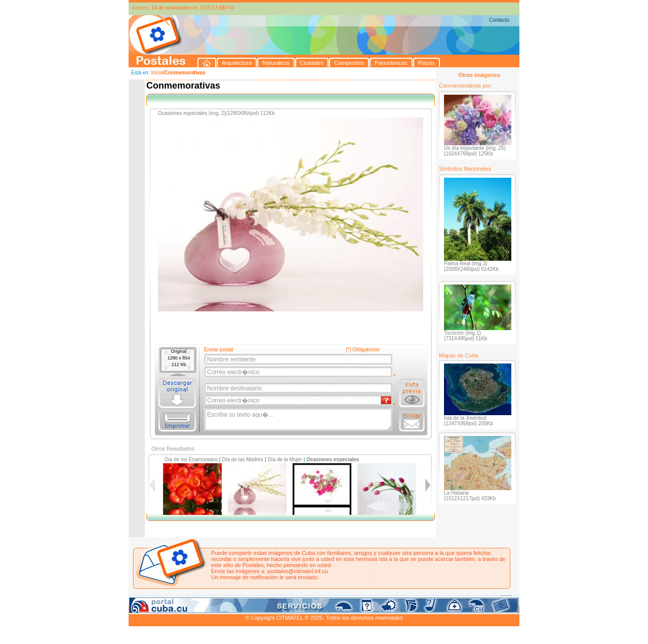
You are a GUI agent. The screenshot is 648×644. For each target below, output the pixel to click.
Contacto (499, 20)
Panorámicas (291, 600)
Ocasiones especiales (333, 459)
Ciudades (224, 600)
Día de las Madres (243, 459)
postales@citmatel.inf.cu (297, 571)
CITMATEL (368, 612)
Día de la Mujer (285, 459)
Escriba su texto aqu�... (299, 420)
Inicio (157, 73)
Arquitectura (161, 600)
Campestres (255, 600)
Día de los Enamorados (191, 459)
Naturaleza (194, 600)
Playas (320, 600)
